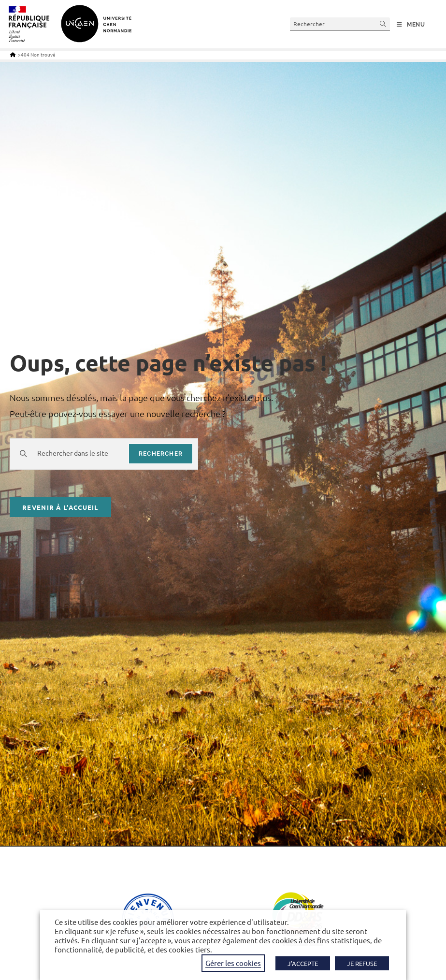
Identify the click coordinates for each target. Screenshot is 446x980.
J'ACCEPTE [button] (303, 963)
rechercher (161, 453)
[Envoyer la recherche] (383, 24)
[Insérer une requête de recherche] (340, 24)
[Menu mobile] (411, 25)
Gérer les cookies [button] (233, 963)
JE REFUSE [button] (362, 963)
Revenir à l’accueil (60, 508)
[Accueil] (13, 54)
